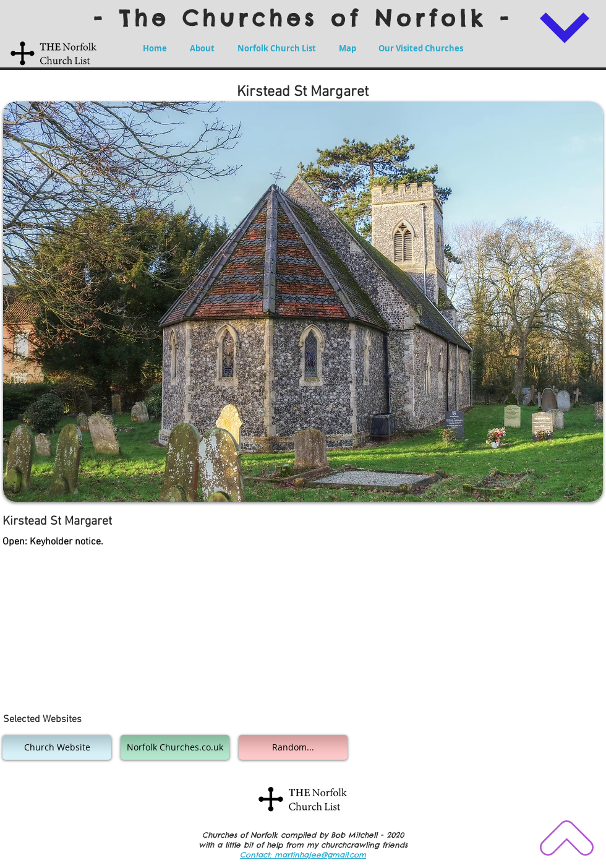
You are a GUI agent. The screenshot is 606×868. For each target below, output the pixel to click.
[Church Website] (57, 747)
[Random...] (293, 747)
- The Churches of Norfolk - (303, 18)
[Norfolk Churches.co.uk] (175, 747)
